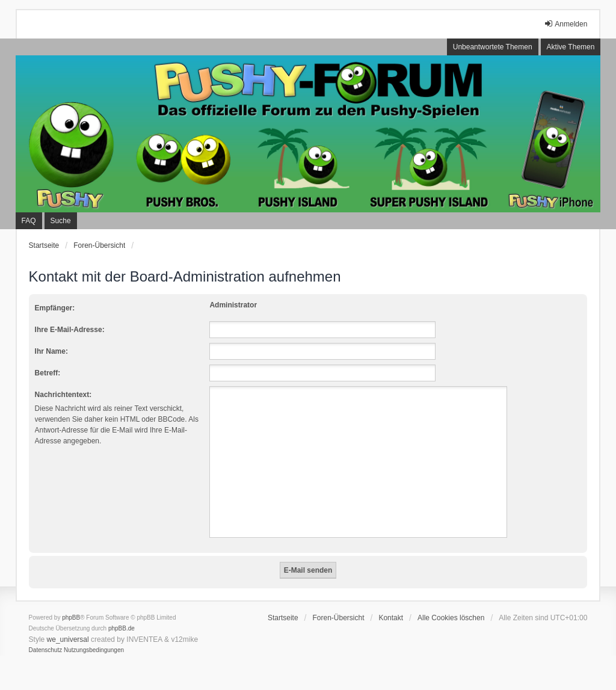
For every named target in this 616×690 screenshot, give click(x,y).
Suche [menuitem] (61, 221)
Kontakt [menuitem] (391, 618)
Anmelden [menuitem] (565, 24)
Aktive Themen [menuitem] (571, 47)
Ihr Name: (51, 351)
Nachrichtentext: (63, 395)
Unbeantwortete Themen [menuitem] (493, 47)
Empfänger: (55, 308)
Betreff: (48, 373)
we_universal (68, 639)
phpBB (71, 618)
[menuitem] (46, 650)
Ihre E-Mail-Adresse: (70, 330)
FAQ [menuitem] (29, 221)
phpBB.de (122, 628)
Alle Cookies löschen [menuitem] (451, 618)
